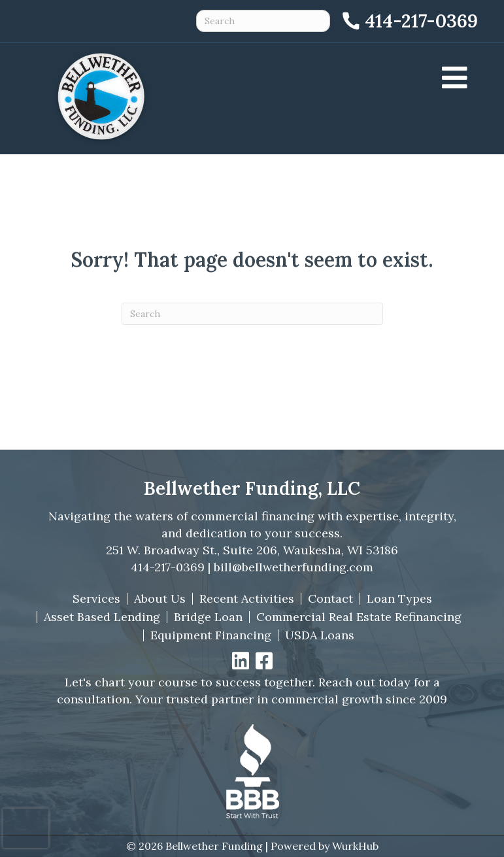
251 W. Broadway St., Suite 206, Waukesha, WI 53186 (252, 550)
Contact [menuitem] (330, 599)
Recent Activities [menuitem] (247, 599)
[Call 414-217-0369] (409, 21)
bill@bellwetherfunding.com (294, 567)
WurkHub (355, 846)
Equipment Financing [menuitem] (211, 635)
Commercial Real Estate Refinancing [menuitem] (359, 617)
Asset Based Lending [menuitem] (102, 617)
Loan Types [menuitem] (399, 599)
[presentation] (25, 828)
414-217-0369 (168, 567)
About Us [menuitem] (160, 599)
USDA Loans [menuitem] (320, 635)
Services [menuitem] (96, 599)
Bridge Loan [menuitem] (208, 617)
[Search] (252, 314)
